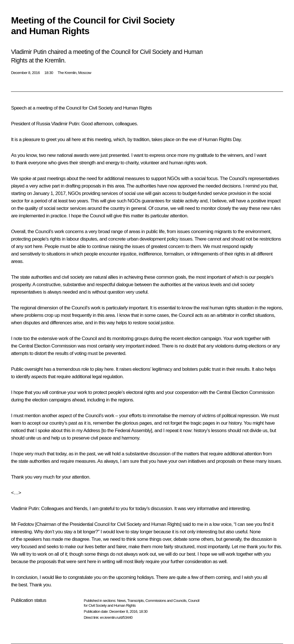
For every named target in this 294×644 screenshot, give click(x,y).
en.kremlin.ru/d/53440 (116, 617)
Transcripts (135, 601)
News (121, 601)
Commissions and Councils (166, 601)
